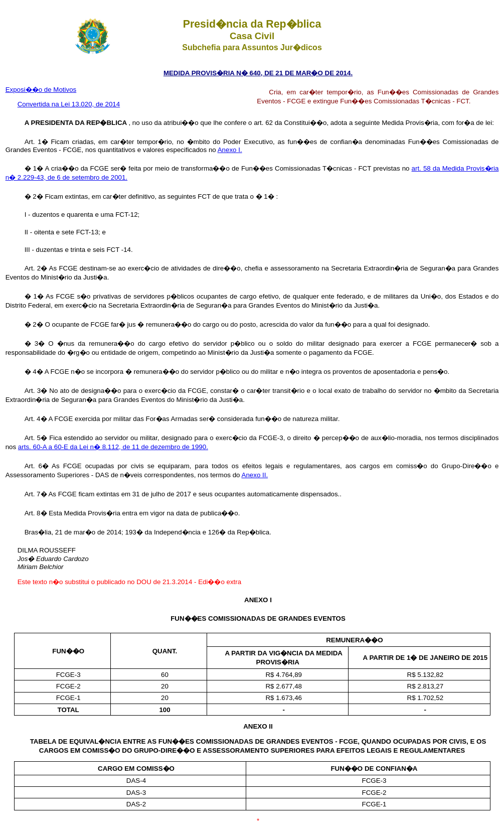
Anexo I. (230, 150)
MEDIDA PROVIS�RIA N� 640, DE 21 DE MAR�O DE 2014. (258, 73)
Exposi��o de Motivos (41, 90)
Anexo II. (255, 475)
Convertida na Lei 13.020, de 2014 (69, 104)
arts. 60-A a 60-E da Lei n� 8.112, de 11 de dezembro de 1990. (113, 447)
